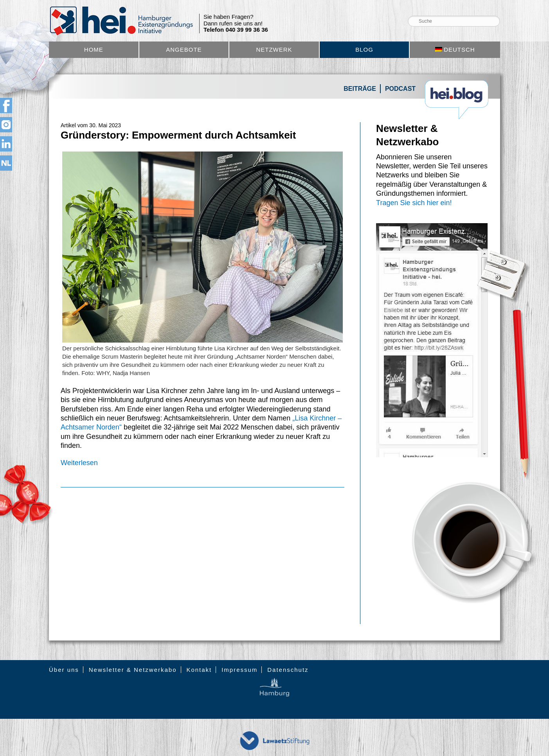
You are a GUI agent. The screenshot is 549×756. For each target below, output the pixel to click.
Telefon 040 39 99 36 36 (236, 30)
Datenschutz (288, 670)
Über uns (64, 670)
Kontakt (199, 670)
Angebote (184, 50)
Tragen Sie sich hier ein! (414, 203)
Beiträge (360, 89)
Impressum (239, 670)
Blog (364, 50)
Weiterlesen (79, 463)
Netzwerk (274, 50)
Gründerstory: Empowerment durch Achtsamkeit (178, 135)
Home (94, 50)
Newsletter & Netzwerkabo (133, 670)
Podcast (400, 89)
